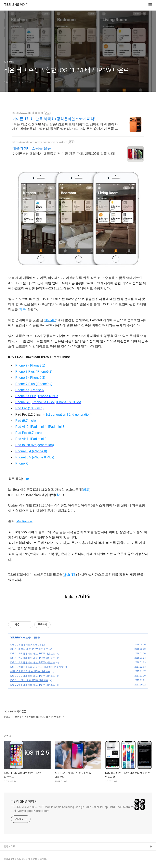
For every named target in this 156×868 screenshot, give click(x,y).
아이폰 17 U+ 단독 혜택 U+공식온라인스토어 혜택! (54, 119)
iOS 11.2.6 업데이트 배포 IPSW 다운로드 (33, 654)
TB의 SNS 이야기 (16, 5)
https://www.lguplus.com (28, 113)
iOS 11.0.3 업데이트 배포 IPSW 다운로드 (33, 685)
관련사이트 (10, 846)
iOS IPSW (15, 638)
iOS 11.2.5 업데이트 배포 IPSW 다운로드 (33, 658)
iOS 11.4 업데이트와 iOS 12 (26, 645)
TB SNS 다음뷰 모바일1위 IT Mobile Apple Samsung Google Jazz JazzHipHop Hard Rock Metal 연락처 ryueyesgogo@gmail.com (72, 809)
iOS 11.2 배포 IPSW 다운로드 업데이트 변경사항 (37, 667)
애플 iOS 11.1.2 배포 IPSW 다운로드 (30, 671)
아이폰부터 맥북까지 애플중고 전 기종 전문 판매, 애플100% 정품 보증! (64, 154)
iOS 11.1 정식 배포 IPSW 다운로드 (29, 680)
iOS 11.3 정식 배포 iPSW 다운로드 (29, 649)
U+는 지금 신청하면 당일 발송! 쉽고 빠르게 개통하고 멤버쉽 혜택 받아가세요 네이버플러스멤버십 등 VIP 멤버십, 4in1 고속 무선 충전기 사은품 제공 (65, 127)
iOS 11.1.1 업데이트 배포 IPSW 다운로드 (33, 676)
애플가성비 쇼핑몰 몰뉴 (32, 148)
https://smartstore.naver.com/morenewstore (40, 142)
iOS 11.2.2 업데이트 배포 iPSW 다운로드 (33, 663)
